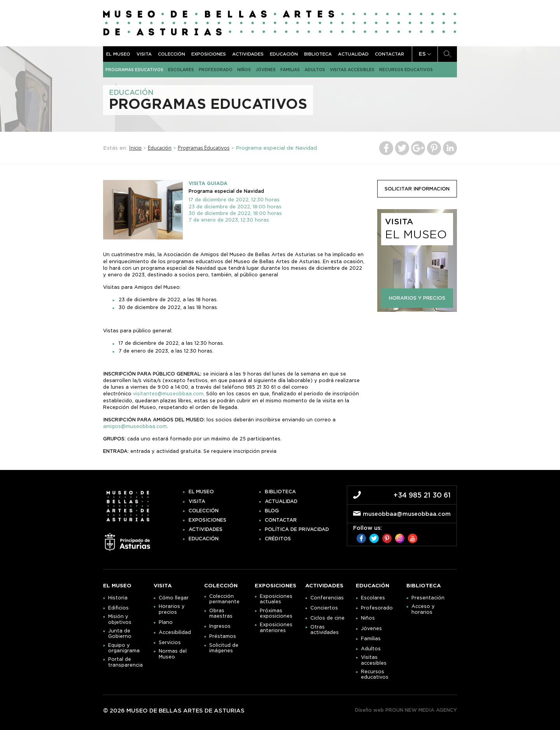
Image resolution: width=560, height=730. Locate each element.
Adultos (315, 70)
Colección (171, 54)
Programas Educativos (134, 70)
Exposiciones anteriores (276, 627)
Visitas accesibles (352, 70)
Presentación (428, 598)
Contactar (389, 54)
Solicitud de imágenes (224, 648)
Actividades (248, 54)
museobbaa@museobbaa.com (407, 514)
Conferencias (327, 598)
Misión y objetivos (120, 619)
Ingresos (220, 626)
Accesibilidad (175, 632)
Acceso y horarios (423, 609)
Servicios (170, 643)
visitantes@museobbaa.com (168, 394)
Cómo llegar (174, 598)
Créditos (278, 539)
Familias (290, 70)
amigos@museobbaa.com (135, 426)
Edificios (118, 608)
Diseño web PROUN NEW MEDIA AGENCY (406, 710)
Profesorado (216, 70)
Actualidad (353, 54)
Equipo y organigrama (124, 648)
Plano (166, 622)
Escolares (181, 70)
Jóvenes (266, 70)
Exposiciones (209, 54)
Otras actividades (325, 630)
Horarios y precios (172, 609)
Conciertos (324, 608)
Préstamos (223, 636)
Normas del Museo (173, 654)
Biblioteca (318, 54)
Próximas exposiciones (276, 613)
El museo (118, 54)
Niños (244, 70)
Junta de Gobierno (120, 634)
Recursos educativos (406, 70)
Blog (272, 511)
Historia (118, 598)
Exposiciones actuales (276, 599)
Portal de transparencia (125, 662)
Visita (144, 54)
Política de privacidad (297, 529)
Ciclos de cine (327, 618)
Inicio (135, 148)
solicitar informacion (417, 189)
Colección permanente (224, 599)
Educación (284, 54)
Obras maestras (221, 613)
